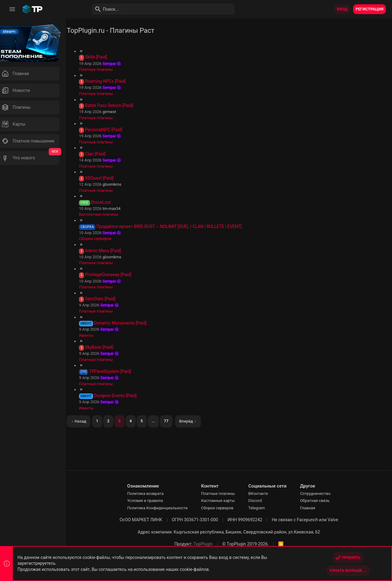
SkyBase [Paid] (108, 347)
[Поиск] (158, 9)
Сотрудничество (320, 494)
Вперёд (195, 421)
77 (175, 421)
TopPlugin (208, 544)
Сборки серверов (104, 239)
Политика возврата (150, 494)
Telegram (261, 508)
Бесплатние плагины (108, 214)
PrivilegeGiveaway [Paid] (117, 275)
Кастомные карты (223, 501)
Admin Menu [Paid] (112, 251)
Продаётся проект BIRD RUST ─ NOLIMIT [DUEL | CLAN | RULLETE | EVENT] (178, 226)
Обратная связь (320, 501)
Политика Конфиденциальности (162, 508)
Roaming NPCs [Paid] (114, 81)
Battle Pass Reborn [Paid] (118, 105)
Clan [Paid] (104, 154)
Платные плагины (105, 69)
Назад (89, 421)
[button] (12, 9)
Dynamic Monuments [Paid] (129, 323)
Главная (312, 508)
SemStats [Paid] (109, 299)
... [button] (162, 421)
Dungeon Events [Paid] (124, 396)
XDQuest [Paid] (108, 178)
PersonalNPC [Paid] (113, 130)
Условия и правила (150, 501)
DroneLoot (110, 202)
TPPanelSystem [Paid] (119, 371)
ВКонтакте (263, 494)
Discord (260, 501)
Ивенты (95, 335)
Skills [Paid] (105, 57)
